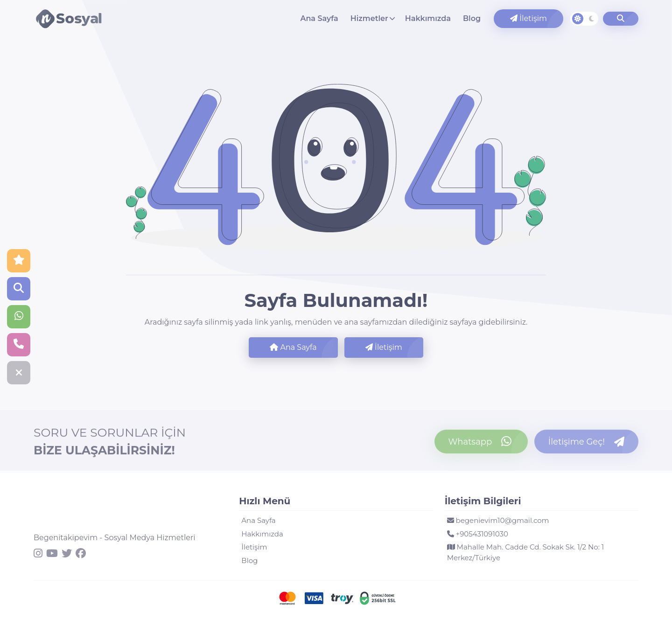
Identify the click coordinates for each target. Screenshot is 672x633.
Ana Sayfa (319, 18)
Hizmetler (369, 18)
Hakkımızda (428, 18)
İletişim (528, 18)
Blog (472, 18)
